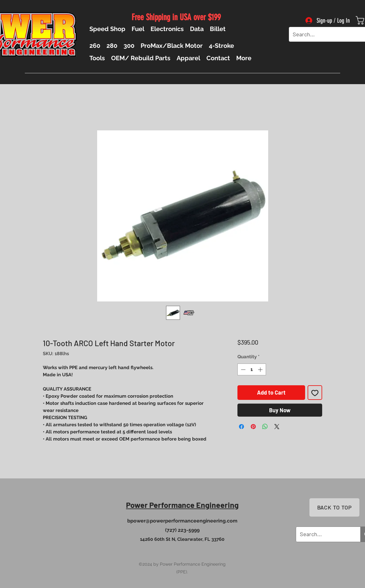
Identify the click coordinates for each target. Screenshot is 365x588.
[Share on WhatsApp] (265, 427)
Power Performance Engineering (182, 505)
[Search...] (323, 34)
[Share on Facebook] (241, 427)
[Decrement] (243, 370)
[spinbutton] (252, 370)
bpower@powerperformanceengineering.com (182, 521)
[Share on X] (277, 427)
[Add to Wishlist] (315, 393)
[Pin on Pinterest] (253, 427)
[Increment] (261, 370)
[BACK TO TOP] (334, 507)
